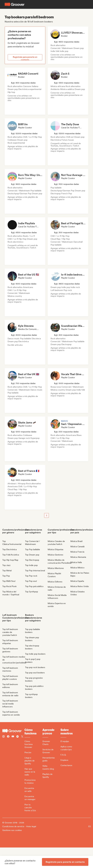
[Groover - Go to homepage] (13, 731)
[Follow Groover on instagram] (3, 737)
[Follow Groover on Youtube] (13, 737)
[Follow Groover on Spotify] (17, 737)
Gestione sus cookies (12, 830)
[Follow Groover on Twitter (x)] (22, 737)
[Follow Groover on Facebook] (8, 737)
